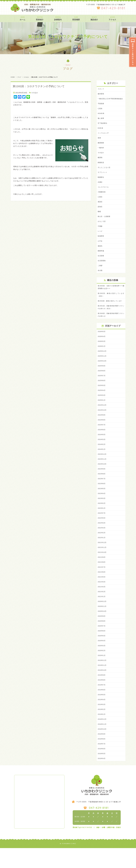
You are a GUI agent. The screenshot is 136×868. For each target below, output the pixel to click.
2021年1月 (102, 612)
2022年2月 (102, 547)
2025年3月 (102, 406)
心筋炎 (100, 112)
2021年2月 (102, 607)
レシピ (100, 238)
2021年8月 (102, 577)
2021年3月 (102, 602)
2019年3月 (102, 723)
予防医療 (101, 107)
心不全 (100, 248)
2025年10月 (102, 370)
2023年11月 (102, 471)
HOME (13, 77)
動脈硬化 (101, 182)
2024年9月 (102, 426)
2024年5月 (102, 446)
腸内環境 (101, 94)
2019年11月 (102, 683)
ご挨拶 (100, 273)
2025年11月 (102, 365)
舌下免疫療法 (103, 127)
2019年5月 (102, 713)
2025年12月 (102, 360)
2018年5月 (102, 773)
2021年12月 (102, 557)
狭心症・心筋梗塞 (104, 223)
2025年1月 (102, 411)
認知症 (100, 213)
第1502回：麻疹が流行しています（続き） (111, 303)
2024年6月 (102, 441)
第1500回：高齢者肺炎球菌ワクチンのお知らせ (111, 323)
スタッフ (101, 89)
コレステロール (104, 192)
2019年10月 (102, 688)
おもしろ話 (102, 228)
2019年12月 (102, 678)
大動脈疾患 (102, 197)
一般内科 (101, 152)
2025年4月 (102, 401)
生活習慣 (101, 263)
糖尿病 (100, 162)
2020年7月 (102, 642)
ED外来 (101, 132)
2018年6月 (102, 768)
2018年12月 (102, 738)
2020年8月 (102, 637)
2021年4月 (102, 597)
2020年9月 (102, 632)
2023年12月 (102, 466)
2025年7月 (102, 386)
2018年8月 (102, 758)
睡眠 (99, 218)
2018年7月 (102, 763)
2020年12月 (102, 617)
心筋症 (100, 202)
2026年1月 (102, 355)
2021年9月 (102, 572)
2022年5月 (102, 532)
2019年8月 (102, 698)
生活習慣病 (102, 268)
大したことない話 (104, 172)
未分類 (100, 278)
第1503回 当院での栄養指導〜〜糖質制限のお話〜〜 (111, 295)
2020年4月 (102, 657)
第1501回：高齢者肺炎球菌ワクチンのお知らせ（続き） (111, 316)
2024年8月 (102, 431)
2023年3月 (102, 511)
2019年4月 (102, 718)
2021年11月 (102, 562)
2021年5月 (102, 592)
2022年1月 (102, 552)
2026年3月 (102, 350)
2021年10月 (102, 567)
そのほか (26, 77)
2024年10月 (102, 421)
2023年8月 (102, 486)
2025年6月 (102, 391)
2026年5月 (102, 340)
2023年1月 (102, 522)
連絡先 (100, 253)
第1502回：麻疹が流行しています (111, 309)
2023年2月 (102, 516)
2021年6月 (102, 587)
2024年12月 (102, 416)
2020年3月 (102, 663)
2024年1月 (102, 461)
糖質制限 (101, 147)
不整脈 (100, 233)
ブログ (19, 77)
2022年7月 (102, 527)
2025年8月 (102, 381)
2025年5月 (102, 396)
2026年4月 (102, 345)
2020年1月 (102, 673)
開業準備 (101, 258)
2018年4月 (102, 778)
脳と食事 (101, 122)
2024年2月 (102, 456)
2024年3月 (102, 451)
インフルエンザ (104, 137)
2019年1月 (102, 733)
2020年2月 (102, 668)
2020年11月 (102, 622)
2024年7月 (102, 436)
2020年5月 (102, 652)
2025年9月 (102, 375)
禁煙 (99, 142)
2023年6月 (102, 496)
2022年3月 (102, 542)
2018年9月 (102, 753)
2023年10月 (102, 476)
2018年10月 (102, 748)
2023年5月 (102, 501)
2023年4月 (102, 506)
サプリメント (103, 177)
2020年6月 (102, 647)
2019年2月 (102, 728)
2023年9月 (102, 481)
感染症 (100, 208)
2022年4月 (102, 537)
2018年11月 (102, 743)
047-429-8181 (113, 8)
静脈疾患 (101, 167)
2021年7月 (102, 582)
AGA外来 (101, 117)
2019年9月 (102, 693)
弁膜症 (100, 187)
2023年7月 (102, 491)
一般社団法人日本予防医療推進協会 (111, 100)
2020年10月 (102, 627)
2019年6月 (102, 708)
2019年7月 (102, 703)
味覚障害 (101, 243)
